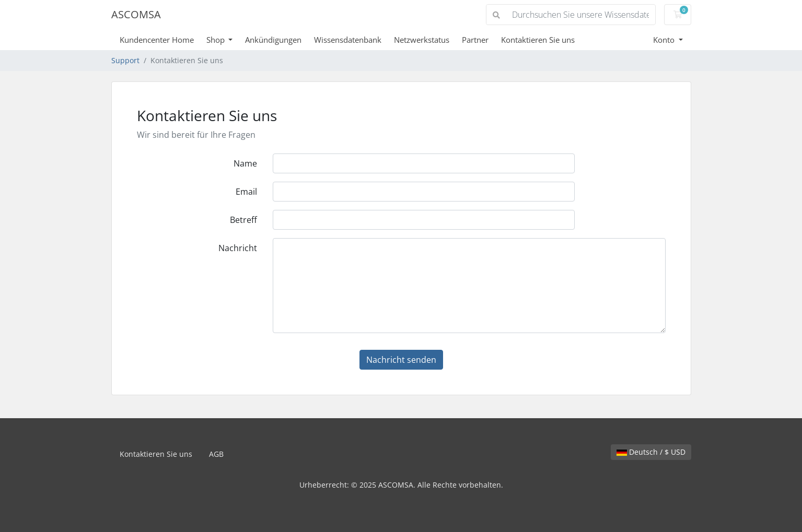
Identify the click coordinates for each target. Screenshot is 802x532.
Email (246, 192)
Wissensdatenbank (348, 40)
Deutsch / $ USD (651, 452)
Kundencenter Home (157, 40)
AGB (216, 454)
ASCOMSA (136, 14)
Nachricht (238, 248)
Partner (475, 40)
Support (125, 60)
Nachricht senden (401, 360)
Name (245, 163)
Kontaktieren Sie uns (538, 40)
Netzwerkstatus (422, 40)
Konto (665, 40)
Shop (217, 40)
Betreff (243, 220)
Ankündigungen (273, 40)
